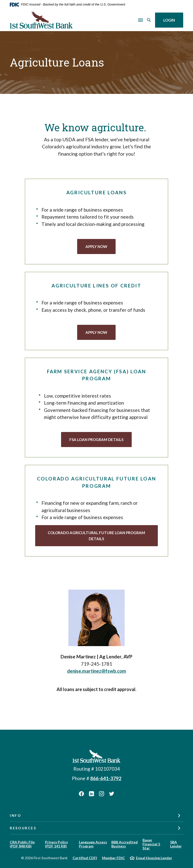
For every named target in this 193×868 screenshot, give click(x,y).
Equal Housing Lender (154, 858)
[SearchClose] (149, 20)
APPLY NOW (101, 246)
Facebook (81, 794)
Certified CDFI (85, 858)
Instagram (102, 794)
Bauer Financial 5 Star (151, 844)
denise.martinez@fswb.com (97, 671)
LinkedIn (91, 794)
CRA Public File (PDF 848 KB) (22, 844)
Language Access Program (93, 844)
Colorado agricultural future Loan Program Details (96, 536)
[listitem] (96, 625)
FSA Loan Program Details (96, 440)
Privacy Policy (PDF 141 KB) (56, 844)
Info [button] (16, 815)
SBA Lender (176, 844)
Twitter (112, 794)
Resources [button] (23, 828)
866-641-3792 (106, 778)
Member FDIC (113, 858)
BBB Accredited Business (125, 844)
